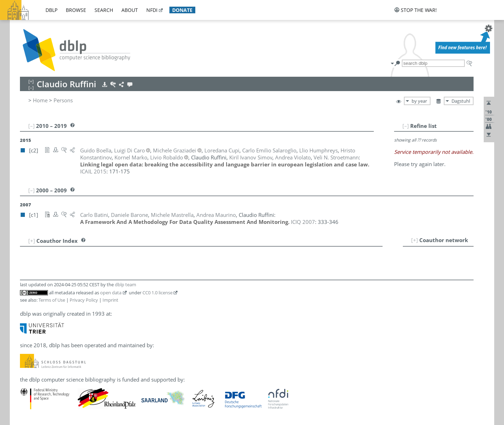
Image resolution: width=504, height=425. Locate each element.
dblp (51, 10)
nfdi (152, 10)
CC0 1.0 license (157, 293)
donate (182, 10)
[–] (406, 126)
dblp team (125, 285)
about (130, 10)
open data (111, 293)
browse (76, 10)
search (104, 10)
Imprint (110, 300)
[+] (415, 240)
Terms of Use (52, 300)
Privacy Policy (84, 300)
